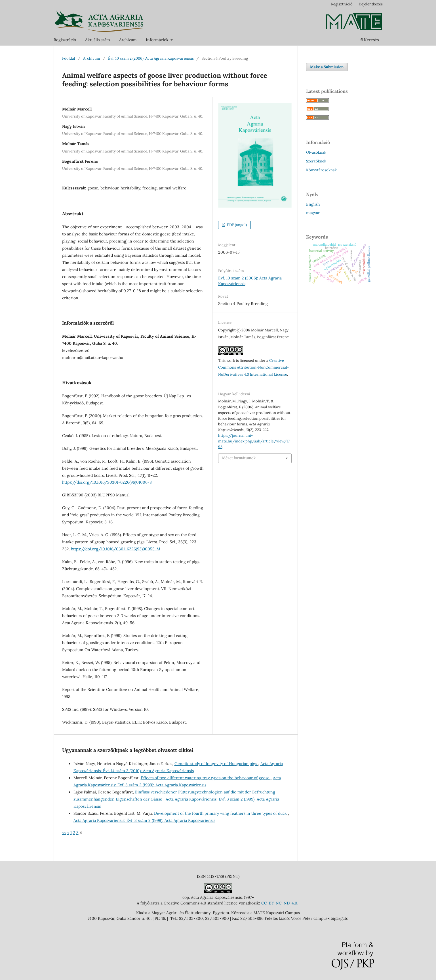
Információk (158, 40)
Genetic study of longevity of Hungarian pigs (216, 764)
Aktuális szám (98, 40)
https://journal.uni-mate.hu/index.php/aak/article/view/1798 (254, 441)
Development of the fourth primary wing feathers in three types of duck (221, 813)
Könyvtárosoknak (321, 170)
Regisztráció (65, 40)
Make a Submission (327, 67)
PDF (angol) (236, 225)
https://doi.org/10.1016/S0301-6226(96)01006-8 (107, 482)
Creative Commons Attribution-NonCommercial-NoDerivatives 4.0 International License (253, 368)
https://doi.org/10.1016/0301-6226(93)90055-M (116, 549)
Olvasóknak (316, 152)
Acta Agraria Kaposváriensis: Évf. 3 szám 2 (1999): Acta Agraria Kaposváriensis (144, 820)
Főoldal (69, 58)
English (313, 204)
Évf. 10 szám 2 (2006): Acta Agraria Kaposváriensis (151, 58)
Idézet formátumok (239, 458)
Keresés (370, 40)
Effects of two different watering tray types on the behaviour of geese (206, 778)
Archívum (128, 40)
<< (64, 833)
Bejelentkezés (371, 4)
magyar (313, 213)
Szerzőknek (316, 161)
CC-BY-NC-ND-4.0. (280, 903)
